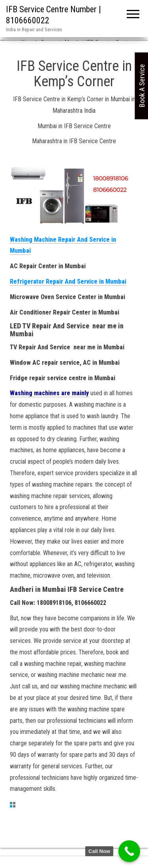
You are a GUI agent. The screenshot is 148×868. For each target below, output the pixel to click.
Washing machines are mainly (49, 393)
